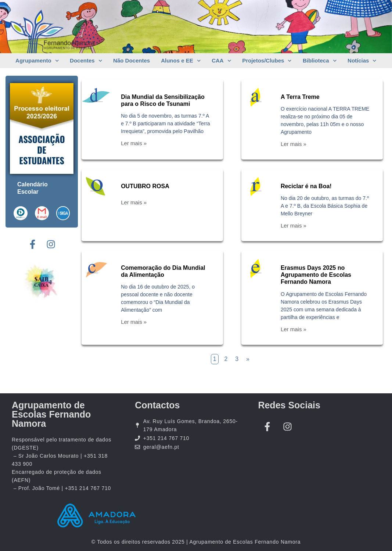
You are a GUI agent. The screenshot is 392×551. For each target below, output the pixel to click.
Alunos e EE (181, 61)
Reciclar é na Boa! (306, 186)
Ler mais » (134, 143)
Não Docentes (132, 60)
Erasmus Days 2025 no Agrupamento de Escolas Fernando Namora (316, 275)
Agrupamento (37, 61)
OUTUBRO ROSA (145, 186)
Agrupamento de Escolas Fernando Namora (51, 414)
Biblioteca (320, 61)
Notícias (362, 61)
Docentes (86, 61)
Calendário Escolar (33, 188)
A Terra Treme (300, 97)
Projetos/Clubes (267, 61)
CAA (221, 61)
